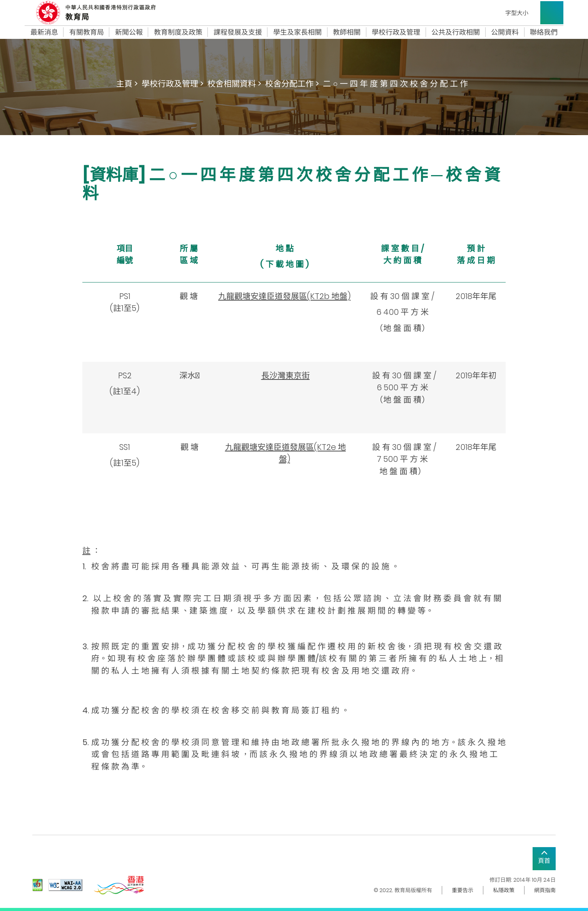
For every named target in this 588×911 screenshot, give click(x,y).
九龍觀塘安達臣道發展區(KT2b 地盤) (284, 296)
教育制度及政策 (178, 32)
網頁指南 (545, 890)
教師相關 (347, 32)
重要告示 (463, 890)
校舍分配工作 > (292, 84)
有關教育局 (87, 32)
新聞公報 (129, 32)
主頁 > (127, 84)
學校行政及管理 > (173, 84)
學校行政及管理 (396, 32)
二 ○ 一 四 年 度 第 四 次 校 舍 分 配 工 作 (395, 84)
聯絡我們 (544, 32)
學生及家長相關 (297, 32)
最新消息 (44, 32)
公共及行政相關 (456, 32)
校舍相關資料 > (234, 84)
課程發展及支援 (238, 32)
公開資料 (505, 32)
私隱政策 (504, 890)
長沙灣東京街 (286, 375)
